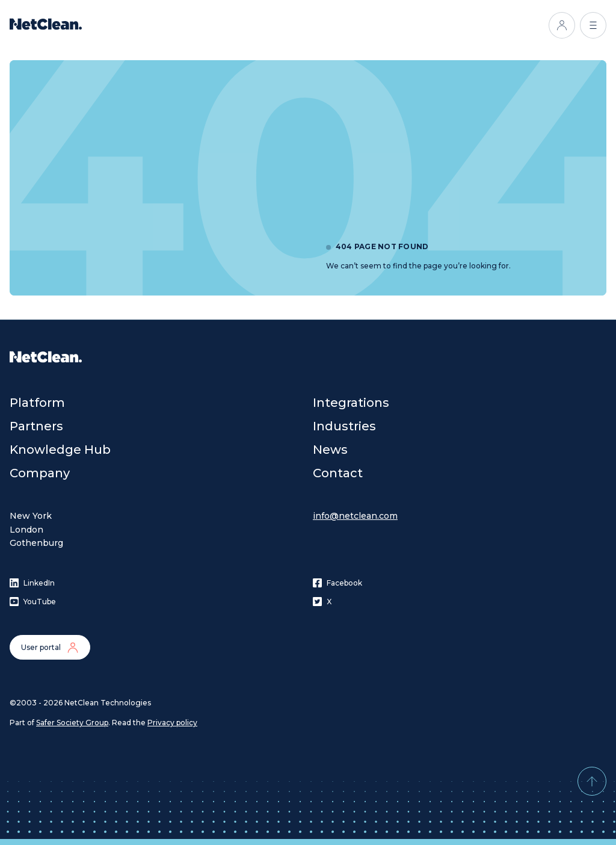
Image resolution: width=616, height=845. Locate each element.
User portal (50, 648)
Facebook (337, 583)
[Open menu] (593, 25)
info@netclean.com (355, 516)
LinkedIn (32, 583)
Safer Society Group (72, 723)
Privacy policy (172, 723)
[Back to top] (592, 781)
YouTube (33, 602)
